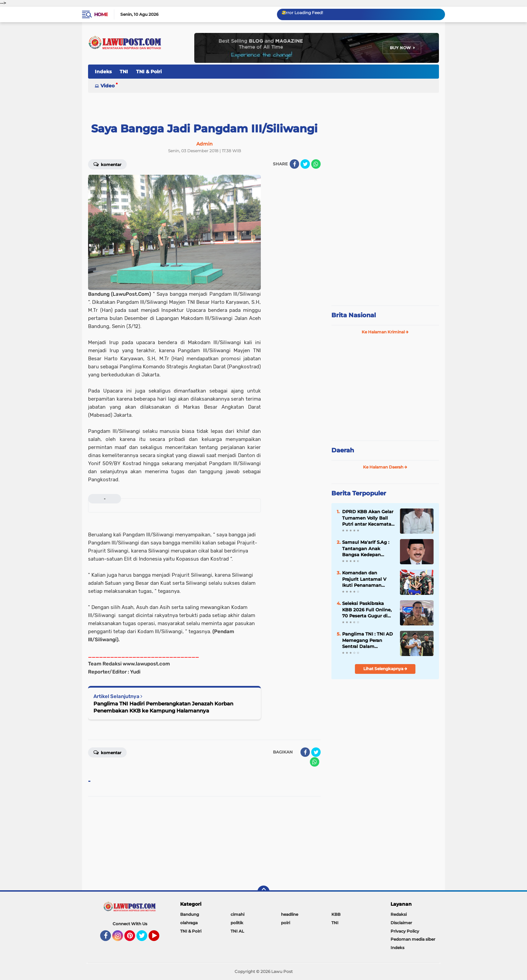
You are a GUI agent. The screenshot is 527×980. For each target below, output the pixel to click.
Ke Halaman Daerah (385, 467)
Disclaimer (401, 923)
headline (290, 914)
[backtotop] (263, 892)
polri (286, 923)
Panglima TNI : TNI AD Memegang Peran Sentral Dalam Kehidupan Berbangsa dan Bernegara (368, 640)
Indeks (103, 72)
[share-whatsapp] (316, 164)
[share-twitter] (305, 164)
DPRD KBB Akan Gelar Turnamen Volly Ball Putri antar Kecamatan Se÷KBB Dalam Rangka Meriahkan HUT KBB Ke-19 (368, 518)
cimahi (237, 914)
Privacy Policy (405, 931)
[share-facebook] (294, 164)
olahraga (189, 923)
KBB (336, 914)
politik (237, 923)
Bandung (190, 914)
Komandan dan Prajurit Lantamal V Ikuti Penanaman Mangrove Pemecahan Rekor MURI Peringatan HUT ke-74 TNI (368, 579)
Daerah (343, 450)
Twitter (145, 939)
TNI (124, 72)
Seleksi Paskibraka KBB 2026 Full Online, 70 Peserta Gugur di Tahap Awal (367, 610)
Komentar (107, 164)
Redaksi (399, 914)
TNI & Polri (149, 72)
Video (108, 86)
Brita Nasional (354, 315)
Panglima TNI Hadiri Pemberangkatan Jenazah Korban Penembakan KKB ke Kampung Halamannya (163, 707)
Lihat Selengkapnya (385, 669)
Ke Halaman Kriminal (385, 332)
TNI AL (237, 931)
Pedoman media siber (413, 939)
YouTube (159, 939)
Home (101, 14)
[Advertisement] (385, 255)
